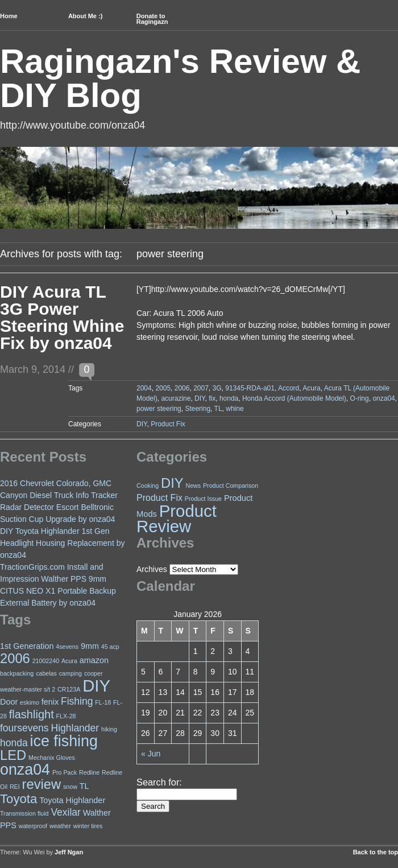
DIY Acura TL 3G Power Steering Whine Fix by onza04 (62, 317)
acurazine (176, 398)
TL (218, 409)
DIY (200, 398)
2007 (201, 388)
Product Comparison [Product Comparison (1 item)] (231, 486)
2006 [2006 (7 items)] (15, 659)
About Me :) (85, 16)
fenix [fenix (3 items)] (50, 702)
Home (9, 16)
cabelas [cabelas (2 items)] (46, 673)
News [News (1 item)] (193, 486)
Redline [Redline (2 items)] (89, 772)
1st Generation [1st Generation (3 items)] (27, 646)
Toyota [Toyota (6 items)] (18, 799)
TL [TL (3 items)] (84, 786)
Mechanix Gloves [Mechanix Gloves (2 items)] (52, 758)
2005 (163, 388)
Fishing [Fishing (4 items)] (77, 701)
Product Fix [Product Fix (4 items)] (159, 498)
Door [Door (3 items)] (9, 702)
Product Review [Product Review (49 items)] (177, 519)
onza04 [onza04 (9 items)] (25, 770)
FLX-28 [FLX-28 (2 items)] (66, 716)
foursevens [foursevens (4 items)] (24, 728)
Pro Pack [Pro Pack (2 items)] (65, 772)
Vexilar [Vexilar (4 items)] (66, 812)
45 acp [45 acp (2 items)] (110, 647)
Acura (311, 388)
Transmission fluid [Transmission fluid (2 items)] (24, 813)
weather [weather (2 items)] (60, 826)
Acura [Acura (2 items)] (69, 661)
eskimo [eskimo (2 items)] (30, 702)
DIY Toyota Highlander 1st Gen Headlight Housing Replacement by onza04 (62, 543)
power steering (159, 409)
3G (217, 388)
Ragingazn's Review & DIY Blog (180, 78)
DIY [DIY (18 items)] (172, 483)
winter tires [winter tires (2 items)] (88, 826)
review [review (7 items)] (42, 784)
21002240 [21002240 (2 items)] (46, 661)
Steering (198, 409)
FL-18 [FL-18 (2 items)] (103, 702)
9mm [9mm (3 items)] (90, 646)
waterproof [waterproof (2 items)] (33, 826)
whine (235, 409)
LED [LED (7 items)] (13, 755)
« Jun (151, 754)
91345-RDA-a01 (250, 388)
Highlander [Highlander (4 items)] (75, 728)
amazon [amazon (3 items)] (94, 660)
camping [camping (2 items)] (71, 673)
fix (212, 398)
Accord (289, 388)
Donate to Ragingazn (152, 19)
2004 (144, 388)
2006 (182, 388)
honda (229, 398)
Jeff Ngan (69, 852)
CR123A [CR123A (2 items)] (69, 689)
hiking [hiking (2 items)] (109, 729)
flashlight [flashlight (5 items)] (32, 714)
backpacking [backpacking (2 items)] (17, 673)
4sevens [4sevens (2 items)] (67, 647)
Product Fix (168, 424)
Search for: (159, 782)
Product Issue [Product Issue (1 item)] (203, 499)
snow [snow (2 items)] (70, 787)
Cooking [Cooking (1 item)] (148, 486)
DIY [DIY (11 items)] (96, 686)
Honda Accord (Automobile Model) (294, 398)
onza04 (384, 398)
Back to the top (376, 852)
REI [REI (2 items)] (15, 787)
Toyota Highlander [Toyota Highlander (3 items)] (72, 800)
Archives (152, 569)
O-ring (359, 398)
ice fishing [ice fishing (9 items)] (64, 741)
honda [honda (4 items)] (14, 743)
